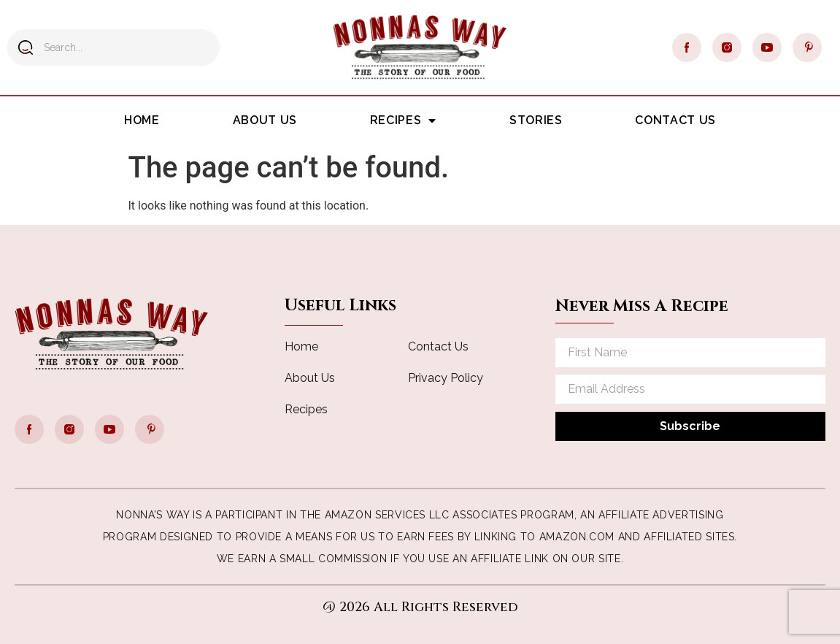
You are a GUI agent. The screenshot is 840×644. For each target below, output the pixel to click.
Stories (536, 120)
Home (142, 120)
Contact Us (675, 120)
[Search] (26, 47)
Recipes (403, 120)
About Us (265, 120)
